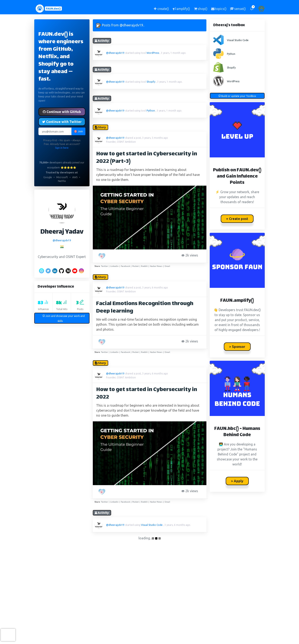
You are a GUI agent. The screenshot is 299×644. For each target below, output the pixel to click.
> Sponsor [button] (237, 347)
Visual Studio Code (152, 525)
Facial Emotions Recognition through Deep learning (145, 308)
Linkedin (114, 266)
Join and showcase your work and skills (64, 318)
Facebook (125, 266)
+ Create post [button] (237, 219)
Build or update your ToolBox (237, 96)
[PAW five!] (102, 256)
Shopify (151, 82)
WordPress (153, 53)
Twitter (105, 266)
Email (167, 266)
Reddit (144, 266)
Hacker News (156, 266)
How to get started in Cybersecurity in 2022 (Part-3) (147, 158)
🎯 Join (78, 131)
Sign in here (62, 148)
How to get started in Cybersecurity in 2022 (147, 394)
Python (151, 111)
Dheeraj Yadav (62, 232)
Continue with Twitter (62, 122)
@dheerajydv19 (62, 240)
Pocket (135, 266)
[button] (252, 9)
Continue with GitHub (62, 112)
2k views (191, 255)
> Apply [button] (237, 481)
